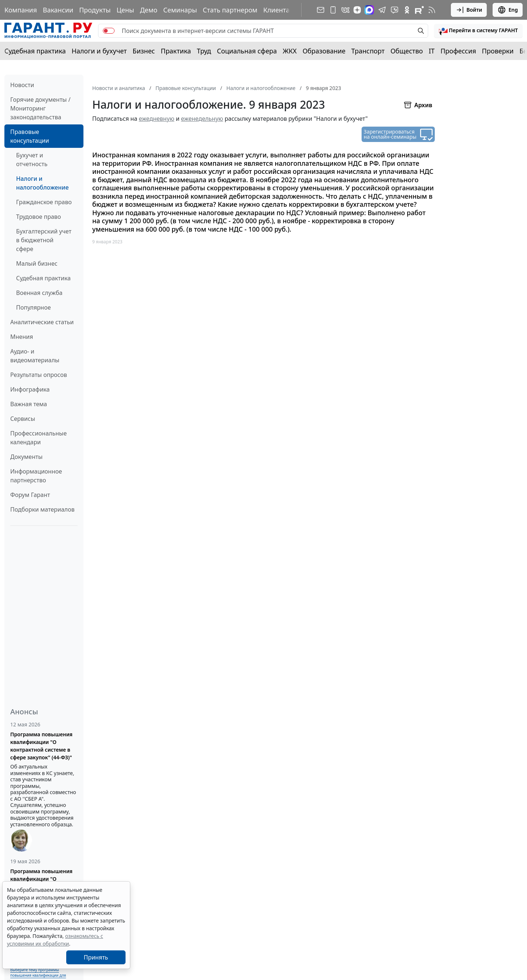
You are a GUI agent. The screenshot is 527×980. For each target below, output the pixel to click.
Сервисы (23, 419)
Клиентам (279, 10)
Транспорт (368, 51)
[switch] (109, 31)
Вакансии (58, 10)
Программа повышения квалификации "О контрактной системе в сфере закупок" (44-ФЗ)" (41, 746)
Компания (21, 10)
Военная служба (39, 293)
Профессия (458, 51)
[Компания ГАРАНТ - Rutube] (419, 10)
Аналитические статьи (42, 322)
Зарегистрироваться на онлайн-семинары (390, 134)
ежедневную (156, 119)
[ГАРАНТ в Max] (369, 10)
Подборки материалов (42, 509)
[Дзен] (357, 10)
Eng (508, 10)
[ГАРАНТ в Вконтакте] (345, 10)
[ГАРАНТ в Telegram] (382, 10)
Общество (407, 51)
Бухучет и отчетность (32, 160)
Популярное (33, 307)
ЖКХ (290, 51)
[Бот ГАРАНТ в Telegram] (395, 10)
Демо (149, 10)
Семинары (180, 10)
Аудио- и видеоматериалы (35, 356)
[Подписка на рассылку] (321, 10)
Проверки (498, 51)
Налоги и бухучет (99, 51)
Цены (125, 10)
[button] (478, 31)
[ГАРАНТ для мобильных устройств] (333, 10)
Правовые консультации (30, 136)
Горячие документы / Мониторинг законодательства (40, 108)
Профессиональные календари (38, 438)
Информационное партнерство (36, 476)
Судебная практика (35, 51)
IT (432, 51)
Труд (204, 51)
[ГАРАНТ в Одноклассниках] (407, 10)
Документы (26, 457)
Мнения (22, 337)
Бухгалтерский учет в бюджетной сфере (44, 240)
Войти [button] (469, 10)
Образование (324, 51)
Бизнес (144, 51)
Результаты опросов (39, 375)
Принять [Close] (96, 957)
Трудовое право (39, 217)
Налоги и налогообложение (42, 183)
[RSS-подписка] (432, 10)
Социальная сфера (247, 51)
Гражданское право (44, 202)
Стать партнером (230, 10)
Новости (22, 85)
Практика (176, 51)
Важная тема (29, 404)
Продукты (95, 10)
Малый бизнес (37, 263)
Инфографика (30, 389)
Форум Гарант (30, 495)
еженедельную (202, 119)
